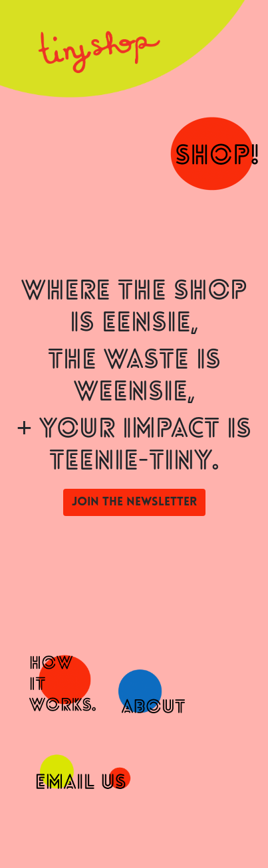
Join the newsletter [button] (134, 502)
